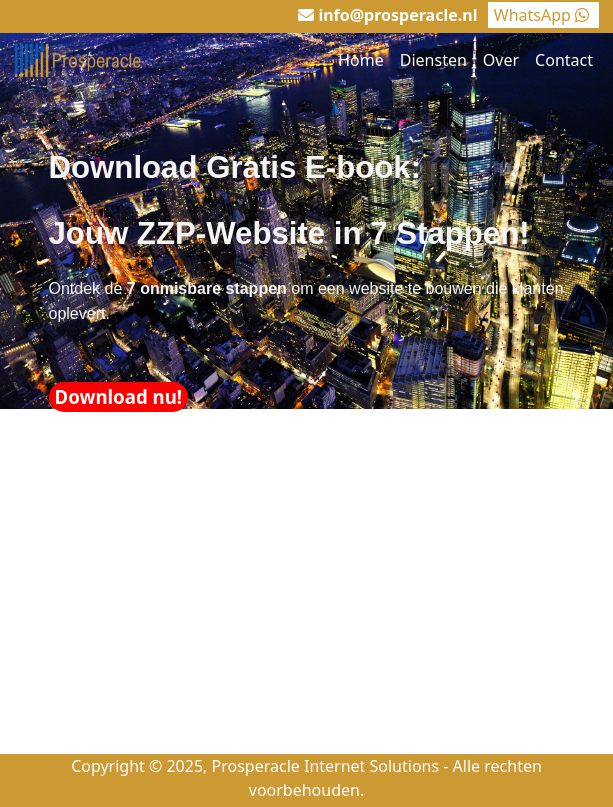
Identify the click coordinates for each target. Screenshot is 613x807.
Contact (564, 60)
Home (361, 60)
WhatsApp (543, 15)
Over (501, 60)
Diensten (433, 60)
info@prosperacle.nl (397, 15)
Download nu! (119, 396)
